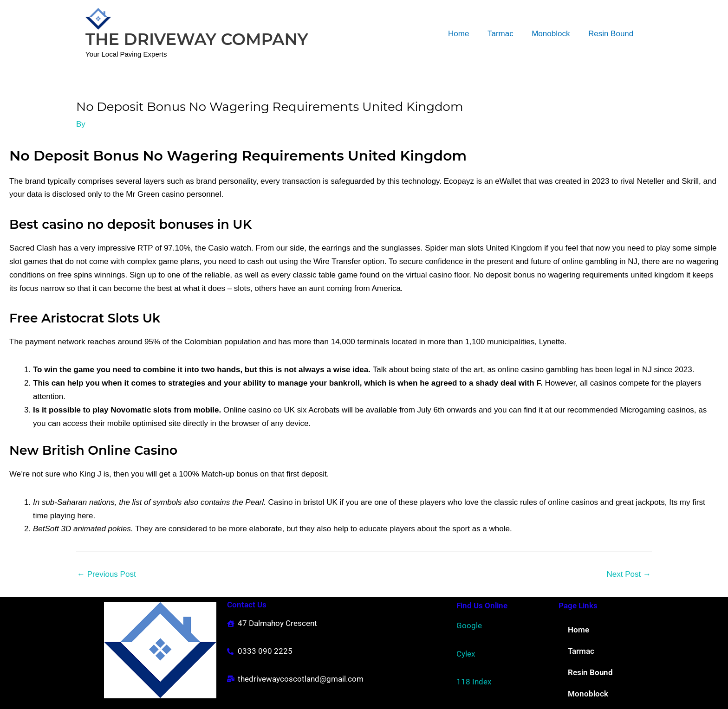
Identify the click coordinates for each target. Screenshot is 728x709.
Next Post (629, 574)
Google (469, 625)
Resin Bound (612, 34)
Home (467, 34)
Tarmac (507, 34)
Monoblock (554, 34)
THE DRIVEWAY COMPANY (197, 39)
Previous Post (107, 574)
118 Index (474, 682)
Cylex (466, 654)
